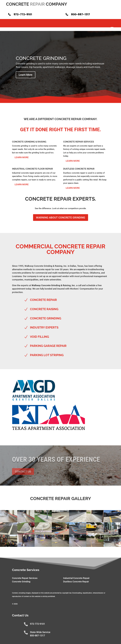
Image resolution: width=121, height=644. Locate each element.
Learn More (26, 78)
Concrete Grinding (41, 62)
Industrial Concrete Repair (76, 578)
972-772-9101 (23, 14)
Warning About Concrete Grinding (61, 218)
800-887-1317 (81, 14)
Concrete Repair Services (25, 578)
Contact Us (23, 472)
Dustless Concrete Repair (76, 582)
